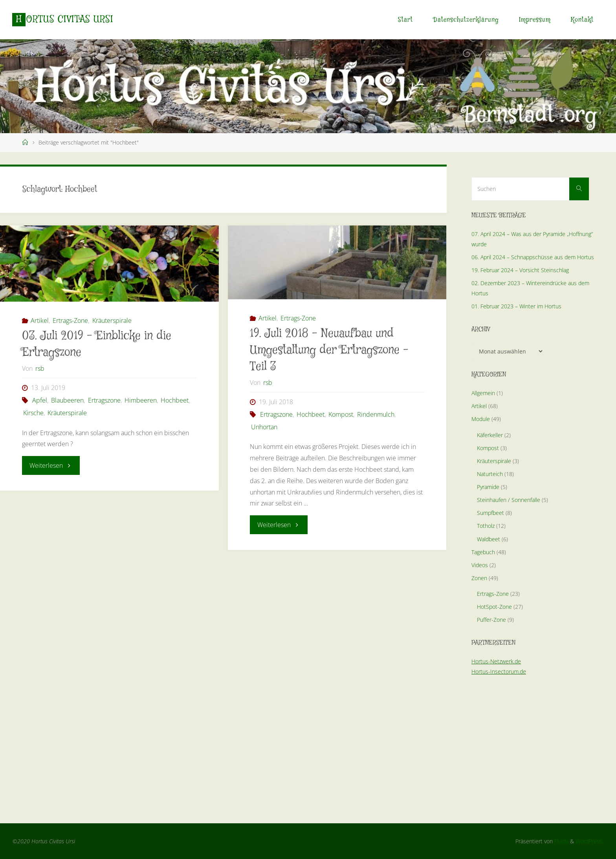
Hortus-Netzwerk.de (496, 661)
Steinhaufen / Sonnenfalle (509, 500)
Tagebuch (483, 552)
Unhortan (264, 427)
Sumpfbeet (490, 513)
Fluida (561, 841)
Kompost (341, 414)
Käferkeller (490, 435)
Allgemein (483, 393)
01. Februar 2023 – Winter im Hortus (516, 306)
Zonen (479, 578)
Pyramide (488, 487)
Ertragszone (104, 400)
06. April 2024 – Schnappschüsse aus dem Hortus (533, 257)
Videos (480, 565)
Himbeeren (141, 400)
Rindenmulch (376, 414)
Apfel (40, 400)
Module (481, 419)
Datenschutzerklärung (466, 20)
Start (405, 20)
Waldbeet (489, 539)
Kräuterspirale (112, 321)
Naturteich (490, 474)
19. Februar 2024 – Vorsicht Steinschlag (520, 270)
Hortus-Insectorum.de (499, 671)
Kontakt (582, 20)
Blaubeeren (67, 400)
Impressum (535, 20)
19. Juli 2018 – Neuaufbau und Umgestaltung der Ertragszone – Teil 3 (329, 350)
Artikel (40, 321)
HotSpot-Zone (494, 607)
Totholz (486, 526)
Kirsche (33, 413)
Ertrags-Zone (70, 321)
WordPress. (589, 841)
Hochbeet (175, 400)
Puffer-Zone (491, 620)
